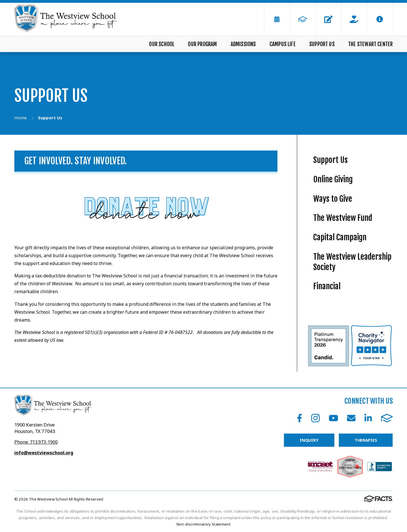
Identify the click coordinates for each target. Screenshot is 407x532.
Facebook (300, 418)
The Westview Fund (343, 218)
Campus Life (283, 44)
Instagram (315, 418)
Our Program (202, 44)
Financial (327, 286)
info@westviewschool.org (44, 453)
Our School (162, 44)
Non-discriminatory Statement (203, 524)
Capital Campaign (340, 237)
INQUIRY (309, 440)
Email (351, 418)
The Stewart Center (370, 44)
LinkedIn (368, 418)
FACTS (387, 418)
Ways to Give (333, 199)
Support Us (322, 44)
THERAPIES (366, 440)
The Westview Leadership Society (352, 262)
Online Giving (333, 179)
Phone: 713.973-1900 (36, 442)
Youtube (333, 418)
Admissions (243, 44)
